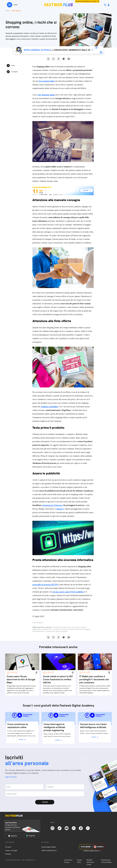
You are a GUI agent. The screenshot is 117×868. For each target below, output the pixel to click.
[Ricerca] (105, 5)
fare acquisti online (47, 81)
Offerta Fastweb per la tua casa (86, 1)
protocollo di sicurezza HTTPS (45, 585)
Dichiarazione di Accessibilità (106, 861)
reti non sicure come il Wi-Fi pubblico (68, 592)
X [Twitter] (53, 59)
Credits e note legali (11, 850)
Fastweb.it (8, 854)
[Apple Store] (13, 836)
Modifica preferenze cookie (90, 862)
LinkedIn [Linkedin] (48, 59)
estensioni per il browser (52, 505)
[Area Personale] (109, 5)
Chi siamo (8, 847)
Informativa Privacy (68, 861)
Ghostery (60, 509)
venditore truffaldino (49, 407)
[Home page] (58, 5)
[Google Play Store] (31, 836)
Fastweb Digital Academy (49, 847)
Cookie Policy (79, 861)
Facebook (59, 59)
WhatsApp (64, 59)
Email (69, 59)
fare (46, 95)
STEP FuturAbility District (49, 850)
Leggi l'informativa (11, 777)
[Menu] (12, 5)
